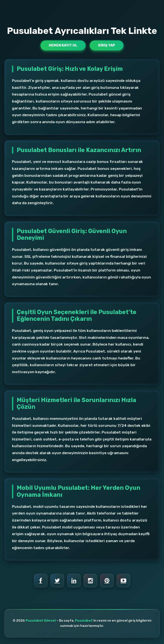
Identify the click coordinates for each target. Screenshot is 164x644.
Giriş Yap (107, 45)
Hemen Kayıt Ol (63, 45)
